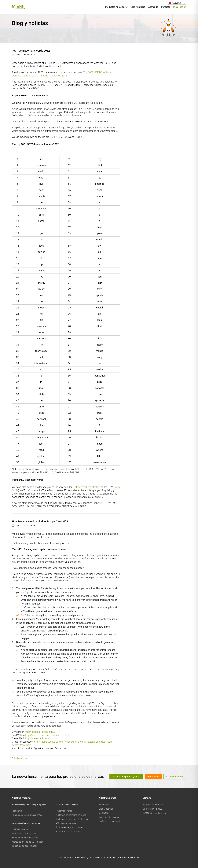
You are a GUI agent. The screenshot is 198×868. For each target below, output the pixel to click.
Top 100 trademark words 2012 (31, 51)
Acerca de (153, 7)
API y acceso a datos (66, 823)
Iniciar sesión (180, 7)
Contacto (166, 7)
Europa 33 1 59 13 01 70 (154, 813)
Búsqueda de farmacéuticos (26, 838)
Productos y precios (115, 7)
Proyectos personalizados (68, 831)
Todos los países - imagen (25, 846)
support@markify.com (153, 805)
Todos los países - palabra (25, 834)
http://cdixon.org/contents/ (40, 732)
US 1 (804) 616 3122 (153, 809)
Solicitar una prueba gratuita (126, 776)
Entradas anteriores (20, 758)
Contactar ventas (175, 776)
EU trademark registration (86, 487)
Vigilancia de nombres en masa (71, 815)
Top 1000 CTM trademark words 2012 (46, 76)
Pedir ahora (153, 776)
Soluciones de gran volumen (69, 827)
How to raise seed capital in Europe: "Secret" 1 (40, 521)
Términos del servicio (109, 817)
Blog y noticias (138, 7)
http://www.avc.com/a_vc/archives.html (47, 735)
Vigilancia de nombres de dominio (72, 819)
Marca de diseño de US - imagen (28, 842)
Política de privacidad (109, 821)
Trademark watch (64, 811)
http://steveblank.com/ (37, 738)
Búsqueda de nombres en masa (27, 815)
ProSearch (17, 811)
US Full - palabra (20, 829)
